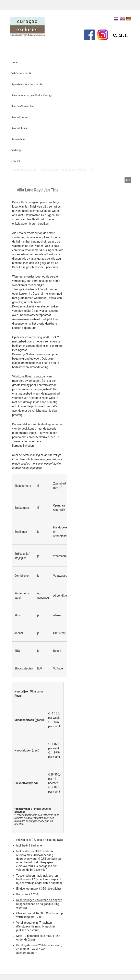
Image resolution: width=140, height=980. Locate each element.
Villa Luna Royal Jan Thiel (78, 170)
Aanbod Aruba (19, 128)
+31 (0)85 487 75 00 (114, 48)
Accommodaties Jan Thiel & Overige (32, 95)
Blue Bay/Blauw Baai (23, 106)
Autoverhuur (19, 139)
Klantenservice (61, 25)
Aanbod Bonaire (20, 117)
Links (55, 32)
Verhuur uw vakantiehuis (67, 19)
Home (15, 62)
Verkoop (16, 150)
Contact (16, 161)
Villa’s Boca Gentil (21, 73)
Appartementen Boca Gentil (27, 84)
